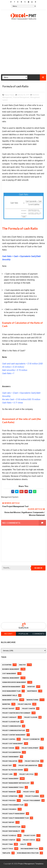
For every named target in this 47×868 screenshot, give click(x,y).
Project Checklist (9, 717)
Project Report (8, 822)
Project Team (7, 844)
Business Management (11, 669)
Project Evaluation (10, 761)
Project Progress (9, 809)
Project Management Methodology (16, 783)
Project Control (9, 739)
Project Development (30, 748)
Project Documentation (11, 752)
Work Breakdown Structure (28, 853)
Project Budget (8, 709)
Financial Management (21, 97)
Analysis (22, 665)
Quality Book (23, 628)
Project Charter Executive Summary (16, 713)
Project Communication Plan (14, 730)
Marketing (6, 704)
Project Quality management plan (15, 818)
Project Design (8, 748)
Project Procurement (32, 801)
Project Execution (32, 761)
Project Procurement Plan (13, 805)
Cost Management (9, 674)
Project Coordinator (31, 739)
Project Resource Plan (11, 827)
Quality (23, 844)
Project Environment (10, 757)
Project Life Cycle (26, 774)
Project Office (29, 792)
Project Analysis (24, 704)
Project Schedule (9, 836)
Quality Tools (8, 849)
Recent (8, 634)
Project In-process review (13, 770)
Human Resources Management (14, 682)
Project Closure (31, 717)
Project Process (9, 801)
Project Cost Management (13, 744)
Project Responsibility (11, 831)
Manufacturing (32, 700)
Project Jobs (7, 774)
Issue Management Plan (11, 691)
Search (38, 568)
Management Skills (10, 695)
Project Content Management (14, 735)
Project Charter (29, 709)
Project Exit (7, 766)
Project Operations (10, 796)
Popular (23, 634)
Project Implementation (28, 766)
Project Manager (9, 792)
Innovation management (11, 687)
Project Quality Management (13, 814)
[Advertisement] (23, 51)
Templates (6, 853)
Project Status (29, 840)
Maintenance (32, 691)
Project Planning (32, 796)
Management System (10, 700)
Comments (38, 634)
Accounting (7, 665)
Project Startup (9, 840)
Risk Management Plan (29, 849)
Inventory (31, 687)
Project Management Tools (13, 787)
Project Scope (30, 836)
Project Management (10, 779)
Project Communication (12, 726)
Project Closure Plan (11, 722)
